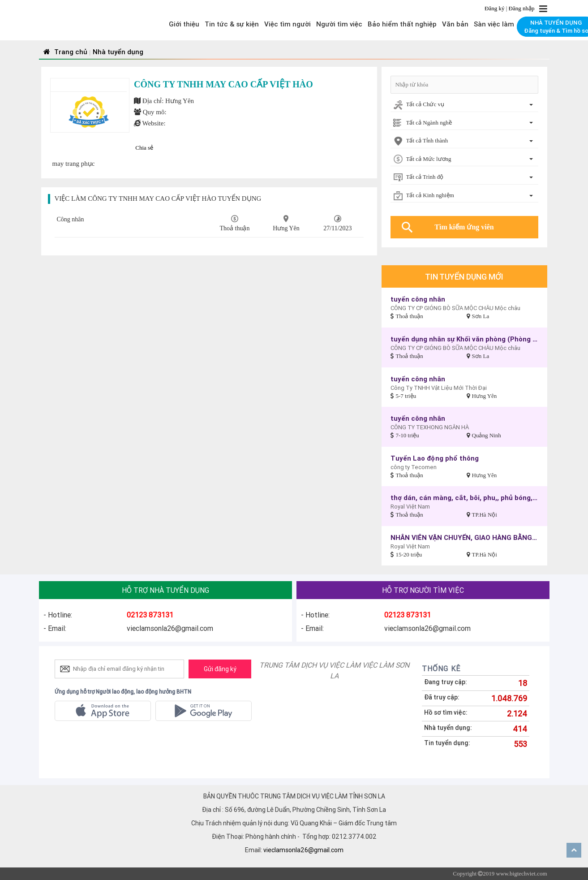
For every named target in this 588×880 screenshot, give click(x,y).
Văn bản (455, 24)
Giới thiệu (184, 24)
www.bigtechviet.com (522, 874)
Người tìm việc (339, 24)
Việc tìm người (288, 24)
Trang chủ (64, 52)
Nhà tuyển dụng (118, 52)
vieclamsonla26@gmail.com (303, 850)
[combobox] (464, 105)
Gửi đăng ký (220, 669)
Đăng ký (495, 8)
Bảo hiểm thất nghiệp (402, 24)
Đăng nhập (522, 8)
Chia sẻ (144, 148)
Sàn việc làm (494, 24)
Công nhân (71, 219)
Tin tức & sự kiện (232, 24)
